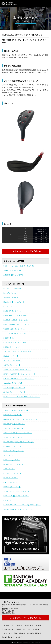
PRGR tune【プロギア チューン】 (16, 316)
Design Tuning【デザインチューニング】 (19, 442)
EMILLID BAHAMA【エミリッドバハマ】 (19, 379)
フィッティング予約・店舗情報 (14, 633)
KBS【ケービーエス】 (12, 460)
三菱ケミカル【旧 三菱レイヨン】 (16, 410)
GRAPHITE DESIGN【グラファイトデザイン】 (21, 419)
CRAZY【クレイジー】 (12, 365)
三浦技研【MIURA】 (11, 298)
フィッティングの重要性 (32, 625)
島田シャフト (8, 455)
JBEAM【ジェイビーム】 (13, 361)
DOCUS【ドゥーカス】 (12, 347)
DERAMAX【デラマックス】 (14, 464)
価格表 (19, 629)
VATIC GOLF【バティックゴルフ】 (17, 334)
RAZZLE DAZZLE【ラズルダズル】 (17, 320)
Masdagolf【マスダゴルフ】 (14, 302)
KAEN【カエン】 (10, 500)
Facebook (4, 595)
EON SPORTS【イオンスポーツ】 (16, 343)
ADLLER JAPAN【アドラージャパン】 (18, 352)
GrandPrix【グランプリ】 (13, 383)
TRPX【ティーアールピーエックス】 (17, 370)
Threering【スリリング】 (13, 437)
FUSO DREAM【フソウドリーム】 (17, 325)
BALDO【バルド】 (10, 307)
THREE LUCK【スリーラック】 (15, 329)
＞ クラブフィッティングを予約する (25, 251)
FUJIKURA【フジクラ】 (13, 415)
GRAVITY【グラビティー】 (14, 451)
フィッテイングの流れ (31, 629)
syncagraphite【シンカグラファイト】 (18, 509)
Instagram (10, 595)
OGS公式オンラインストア (12, 637)
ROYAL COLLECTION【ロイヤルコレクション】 (22, 397)
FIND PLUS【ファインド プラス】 (16, 496)
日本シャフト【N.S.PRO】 (14, 428)
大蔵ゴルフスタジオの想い (12, 625)
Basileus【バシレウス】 (13, 446)
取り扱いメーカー (9, 629)
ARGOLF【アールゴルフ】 (14, 275)
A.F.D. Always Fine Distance (14, 388)
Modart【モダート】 (11, 356)
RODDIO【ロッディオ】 (13, 289)
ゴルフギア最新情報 (34, 633)
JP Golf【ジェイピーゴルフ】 (15, 392)
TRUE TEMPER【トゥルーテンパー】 (18, 433)
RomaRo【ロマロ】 (11, 293)
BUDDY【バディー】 (11, 338)
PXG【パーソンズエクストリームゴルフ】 (19, 266)
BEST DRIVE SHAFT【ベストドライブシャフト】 (22, 505)
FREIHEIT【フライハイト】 (14, 311)
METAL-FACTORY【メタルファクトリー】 (20, 374)
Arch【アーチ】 (9, 469)
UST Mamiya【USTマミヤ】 (14, 424)
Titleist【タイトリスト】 (13, 270)
